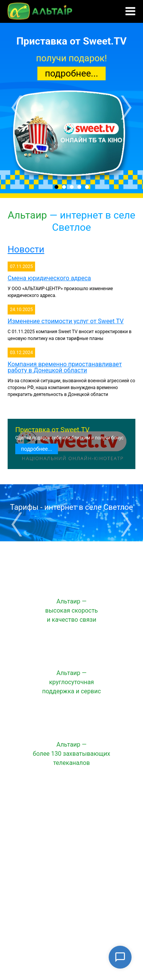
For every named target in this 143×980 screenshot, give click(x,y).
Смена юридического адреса (49, 278)
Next (126, 108)
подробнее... (72, 73)
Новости (26, 249)
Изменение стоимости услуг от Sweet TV (66, 321)
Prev (17, 108)
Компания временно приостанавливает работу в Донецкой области (65, 367)
